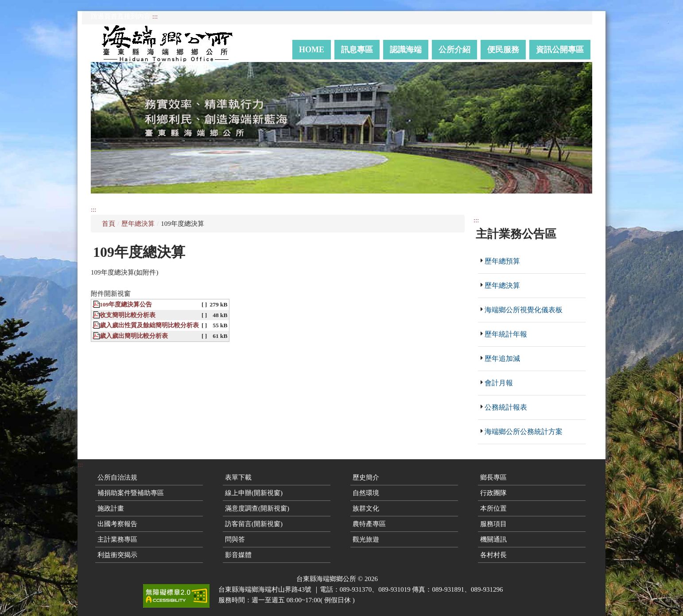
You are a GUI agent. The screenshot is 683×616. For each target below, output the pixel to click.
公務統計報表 (506, 407)
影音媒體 (238, 555)
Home (312, 50)
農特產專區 (369, 524)
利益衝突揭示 (117, 555)
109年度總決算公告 (126, 304)
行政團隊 (493, 493)
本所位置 (493, 508)
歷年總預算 (502, 261)
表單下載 (238, 477)
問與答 (235, 539)
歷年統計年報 (506, 334)
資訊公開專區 (560, 50)
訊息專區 (357, 50)
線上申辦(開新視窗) (254, 493)
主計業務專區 (117, 539)
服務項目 (493, 524)
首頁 (109, 224)
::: (155, 16)
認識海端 (406, 50)
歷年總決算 (138, 224)
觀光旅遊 (366, 539)
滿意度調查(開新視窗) (257, 508)
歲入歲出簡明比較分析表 (134, 336)
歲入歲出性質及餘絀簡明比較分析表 (149, 325)
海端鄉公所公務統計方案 (524, 432)
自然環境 (366, 493)
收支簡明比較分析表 (128, 315)
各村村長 (493, 555)
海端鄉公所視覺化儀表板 (524, 310)
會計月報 (499, 383)
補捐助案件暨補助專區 (131, 493)
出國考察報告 (117, 524)
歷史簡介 (366, 477)
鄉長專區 (493, 477)
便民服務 (503, 50)
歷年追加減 (502, 358)
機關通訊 (493, 539)
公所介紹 (454, 50)
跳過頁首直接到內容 (121, 16)
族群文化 (366, 508)
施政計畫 (111, 508)
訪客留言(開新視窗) (254, 524)
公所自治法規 (117, 477)
